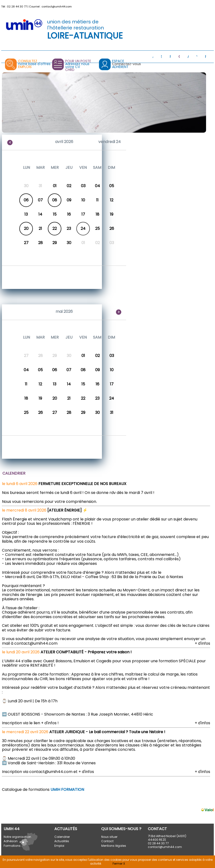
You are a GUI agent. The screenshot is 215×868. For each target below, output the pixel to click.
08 (55, 200)
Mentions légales (114, 846)
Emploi (59, 846)
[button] (211, 5)
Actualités (62, 841)
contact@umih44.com (57, 7)
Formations (12, 846)
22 (55, 229)
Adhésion (11, 841)
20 (26, 229)
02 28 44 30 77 (17, 7)
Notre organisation (17, 837)
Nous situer (109, 837)
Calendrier (62, 837)
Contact (107, 841)
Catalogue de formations (43, 789)
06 (26, 200)
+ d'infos (202, 643)
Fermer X (119, 864)
